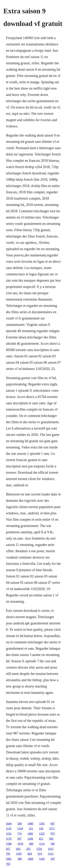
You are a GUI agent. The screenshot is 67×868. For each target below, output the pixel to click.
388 (20, 859)
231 (31, 828)
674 (40, 854)
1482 (30, 834)
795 (8, 854)
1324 (20, 828)
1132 (9, 834)
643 (18, 849)
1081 (9, 859)
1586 (9, 844)
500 (20, 824)
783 (8, 864)
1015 (51, 849)
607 (53, 824)
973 (53, 834)
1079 (20, 844)
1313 (51, 854)
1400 (30, 859)
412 (41, 839)
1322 (42, 834)
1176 (9, 839)
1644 (9, 824)
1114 (42, 844)
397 (20, 839)
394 (51, 839)
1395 (19, 854)
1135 (9, 828)
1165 (42, 824)
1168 (30, 839)
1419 (42, 859)
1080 (30, 824)
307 (53, 859)
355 (28, 849)
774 (20, 834)
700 (53, 844)
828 (30, 854)
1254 (39, 849)
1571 (52, 828)
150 (41, 828)
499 (31, 844)
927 (8, 849)
